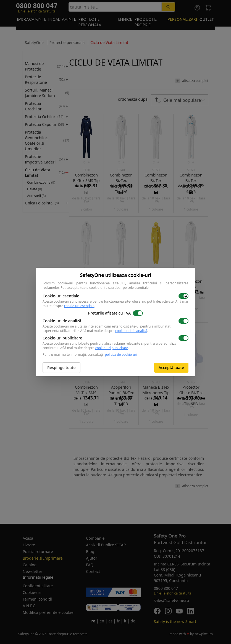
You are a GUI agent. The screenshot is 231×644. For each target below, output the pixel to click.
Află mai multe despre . (114, 331)
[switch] (183, 296)
